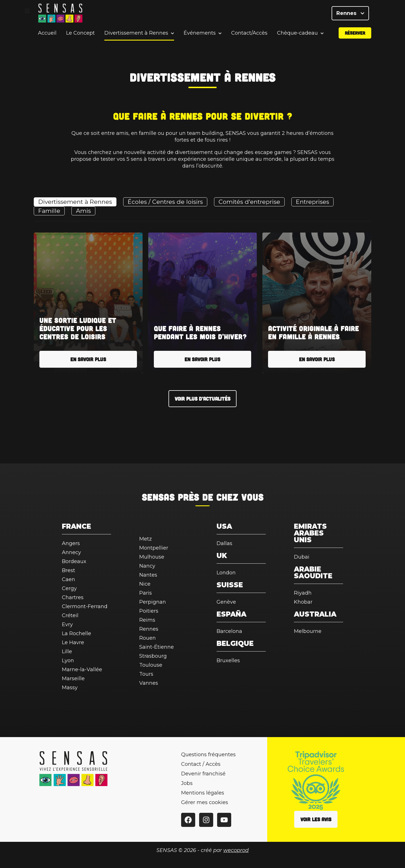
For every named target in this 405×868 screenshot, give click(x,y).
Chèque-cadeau (297, 35)
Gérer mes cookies (205, 802)
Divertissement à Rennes (136, 35)
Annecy (71, 552)
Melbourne (308, 631)
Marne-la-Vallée (82, 670)
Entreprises (312, 202)
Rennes (350, 14)
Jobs (187, 783)
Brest (68, 570)
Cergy (69, 588)
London (226, 573)
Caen (68, 579)
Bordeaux (74, 561)
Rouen (148, 638)
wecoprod (236, 850)
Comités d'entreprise (249, 202)
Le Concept (80, 35)
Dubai (302, 557)
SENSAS (158, 497)
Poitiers (149, 611)
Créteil (70, 615)
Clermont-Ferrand (85, 606)
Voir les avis (316, 819)
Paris (146, 593)
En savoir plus (88, 359)
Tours (146, 674)
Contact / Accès (201, 764)
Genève (226, 602)
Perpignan (153, 602)
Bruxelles (228, 661)
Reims (147, 620)
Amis (83, 211)
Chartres (73, 597)
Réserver (355, 35)
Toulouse (151, 665)
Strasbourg (153, 656)
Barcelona (229, 631)
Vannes (149, 683)
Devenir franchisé (203, 774)
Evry (67, 624)
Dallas (224, 543)
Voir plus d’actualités (202, 399)
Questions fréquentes (208, 755)
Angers (71, 543)
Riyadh (303, 593)
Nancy (147, 566)
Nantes (148, 575)
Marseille (73, 679)
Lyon (68, 661)
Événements (200, 35)
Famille (49, 211)
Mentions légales (203, 793)
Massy (70, 688)
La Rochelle (76, 633)
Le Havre (73, 642)
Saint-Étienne (157, 647)
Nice (145, 584)
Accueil (47, 35)
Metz (146, 539)
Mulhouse (152, 557)
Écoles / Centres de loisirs (165, 202)
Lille (67, 651)
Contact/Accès (249, 35)
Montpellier (154, 548)
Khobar (303, 602)
